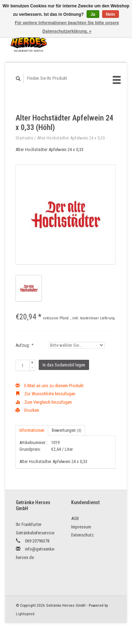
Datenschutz (82, 535)
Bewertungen (67, 430)
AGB (75, 518)
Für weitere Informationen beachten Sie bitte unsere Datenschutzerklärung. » (67, 27)
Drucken (27, 410)
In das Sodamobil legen (64, 365)
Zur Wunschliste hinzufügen (45, 394)
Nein (111, 14)
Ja (93, 14)
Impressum (81, 527)
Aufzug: (24, 345)
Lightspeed (25, 614)
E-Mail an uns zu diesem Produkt (50, 386)
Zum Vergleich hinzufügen (44, 402)
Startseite (24, 138)
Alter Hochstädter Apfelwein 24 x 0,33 (71, 138)
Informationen (32, 430)
